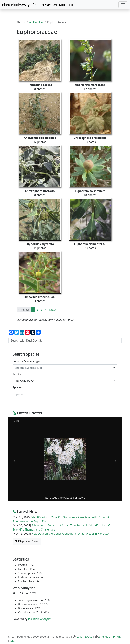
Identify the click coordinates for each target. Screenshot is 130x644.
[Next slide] (115, 461)
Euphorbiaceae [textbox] (24, 381)
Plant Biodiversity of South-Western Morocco (37, 5)
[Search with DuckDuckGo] (65, 340)
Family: (17, 374)
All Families (36, 22)
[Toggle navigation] (123, 5)
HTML (117, 637)
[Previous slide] (15, 461)
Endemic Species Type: (27, 361)
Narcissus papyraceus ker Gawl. (65, 498)
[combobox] (65, 368)
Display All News (27, 541)
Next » (53, 310)
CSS (12, 641)
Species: (18, 387)
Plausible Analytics (40, 619)
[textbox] (63, 368)
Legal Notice (84, 637)
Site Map (105, 637)
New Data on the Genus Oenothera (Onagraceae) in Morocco (70, 534)
